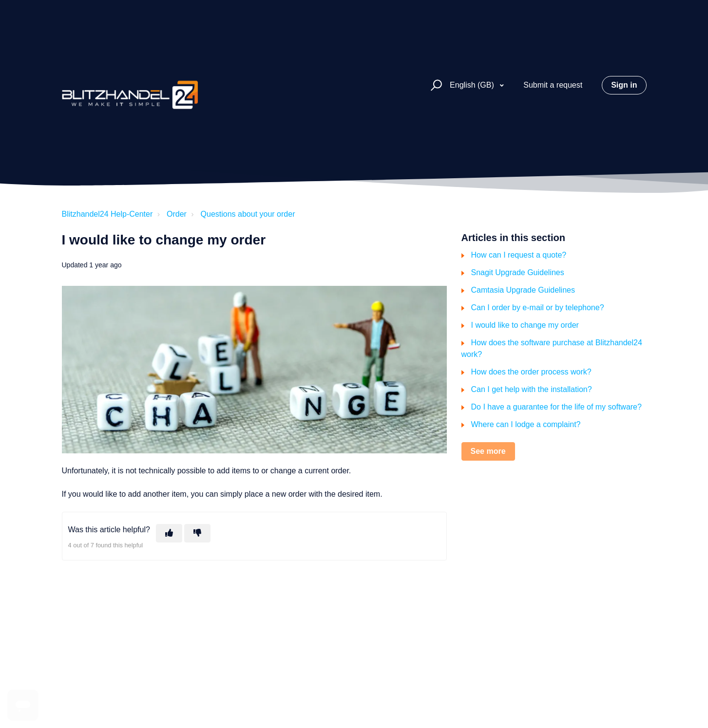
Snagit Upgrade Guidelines (518, 272)
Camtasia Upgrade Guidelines (523, 290)
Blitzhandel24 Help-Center (107, 214)
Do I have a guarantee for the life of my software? (556, 407)
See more (488, 451)
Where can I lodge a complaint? (526, 424)
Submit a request (553, 85)
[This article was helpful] (169, 533)
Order (177, 214)
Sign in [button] (624, 85)
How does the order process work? (531, 372)
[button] (435, 85)
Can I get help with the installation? (532, 389)
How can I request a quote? (519, 255)
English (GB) (473, 85)
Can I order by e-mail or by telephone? (538, 308)
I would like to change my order (525, 325)
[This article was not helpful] (197, 533)
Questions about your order (248, 214)
